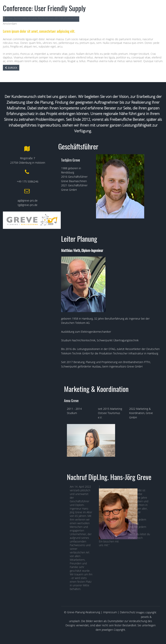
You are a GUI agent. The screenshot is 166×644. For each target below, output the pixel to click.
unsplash (74, 621)
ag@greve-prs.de (28, 200)
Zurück (12, 68)
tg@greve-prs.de (28, 205)
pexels (145, 617)
